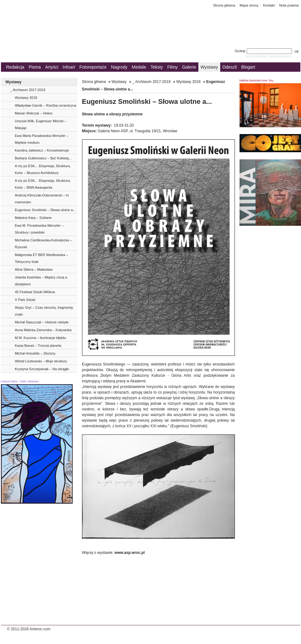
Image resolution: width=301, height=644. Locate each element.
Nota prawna (289, 5)
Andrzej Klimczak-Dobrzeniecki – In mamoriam (42, 199)
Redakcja (15, 67)
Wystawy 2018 (26, 98)
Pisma (35, 67)
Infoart (69, 67)
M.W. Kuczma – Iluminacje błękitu (41, 338)
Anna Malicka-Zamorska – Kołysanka (43, 330)
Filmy (172, 67)
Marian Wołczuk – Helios (34, 113)
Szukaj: (264, 51)
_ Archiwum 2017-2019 (28, 90)
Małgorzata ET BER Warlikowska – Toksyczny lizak (42, 258)
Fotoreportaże (93, 67)
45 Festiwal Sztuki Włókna (35, 292)
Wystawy (209, 67)
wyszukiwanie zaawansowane (269, 56)
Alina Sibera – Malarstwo (34, 269)
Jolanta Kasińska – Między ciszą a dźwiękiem (41, 281)
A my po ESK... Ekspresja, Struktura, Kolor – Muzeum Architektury (43, 169)
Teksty (157, 67)
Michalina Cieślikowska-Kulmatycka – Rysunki (44, 244)
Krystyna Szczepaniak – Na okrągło (42, 369)
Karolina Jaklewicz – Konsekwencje (42, 150)
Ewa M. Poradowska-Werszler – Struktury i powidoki (39, 229)
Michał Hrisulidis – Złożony (35, 353)
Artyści (52, 67)
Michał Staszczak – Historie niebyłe (42, 322)
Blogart (248, 67)
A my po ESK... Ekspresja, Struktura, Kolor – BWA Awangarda (43, 184)
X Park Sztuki (25, 300)
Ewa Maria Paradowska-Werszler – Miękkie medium (42, 139)
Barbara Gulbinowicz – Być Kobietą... (43, 158)
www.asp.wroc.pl (130, 553)
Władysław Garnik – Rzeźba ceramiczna (46, 105)
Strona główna (224, 5)
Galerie (189, 67)
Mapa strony (249, 5)
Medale (139, 67)
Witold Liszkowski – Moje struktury (41, 361)
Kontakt (269, 5)
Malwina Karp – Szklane (33, 218)
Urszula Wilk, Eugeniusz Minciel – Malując (41, 124)
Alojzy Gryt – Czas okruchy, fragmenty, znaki (44, 311)
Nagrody (119, 67)
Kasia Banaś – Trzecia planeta (38, 346)
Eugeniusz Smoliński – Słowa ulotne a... (45, 210)
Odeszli (230, 67)
